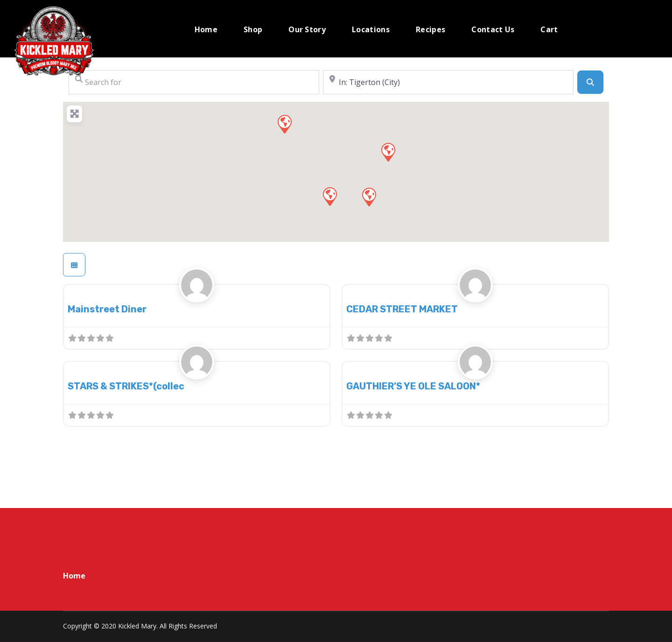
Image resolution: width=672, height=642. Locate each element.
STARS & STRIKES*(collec (126, 386)
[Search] (590, 82)
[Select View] (74, 265)
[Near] (448, 82)
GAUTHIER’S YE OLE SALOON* (413, 386)
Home (74, 576)
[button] (284, 124)
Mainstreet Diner (107, 309)
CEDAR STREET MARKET (402, 309)
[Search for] (194, 82)
